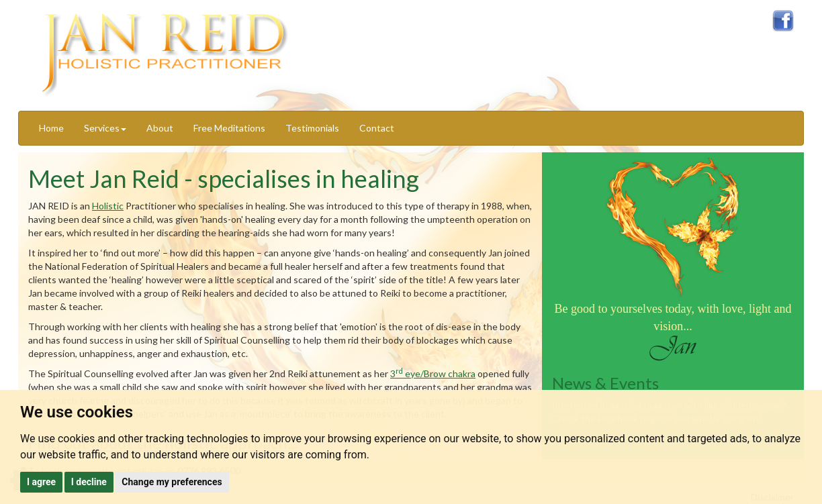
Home (51, 128)
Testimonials (312, 128)
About (160, 128)
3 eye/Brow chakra (433, 373)
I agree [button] (41, 482)
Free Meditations (229, 128)
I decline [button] (89, 482)
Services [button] (105, 128)
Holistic (108, 206)
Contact (377, 128)
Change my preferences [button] (172, 482)
